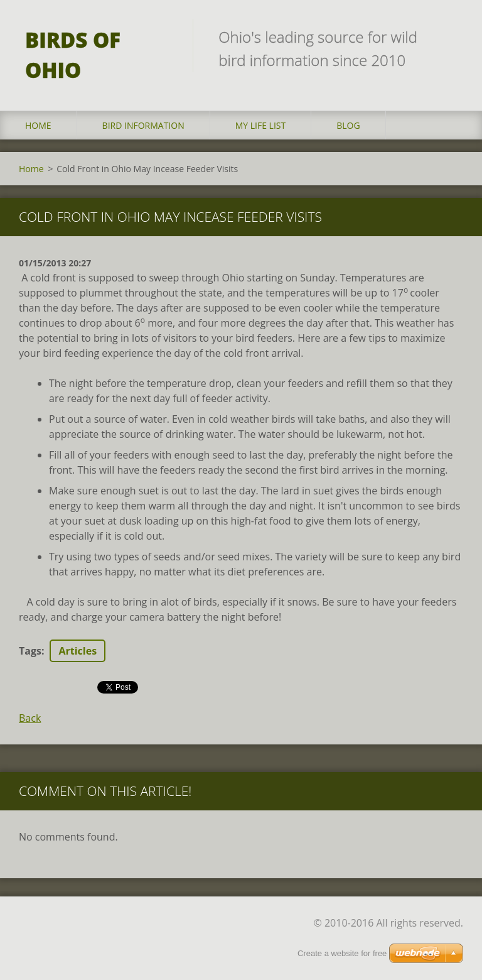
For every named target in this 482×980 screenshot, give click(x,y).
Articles (78, 651)
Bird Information (143, 125)
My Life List (261, 125)
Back (30, 718)
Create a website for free (342, 953)
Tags (30, 651)
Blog (348, 125)
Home (38, 125)
